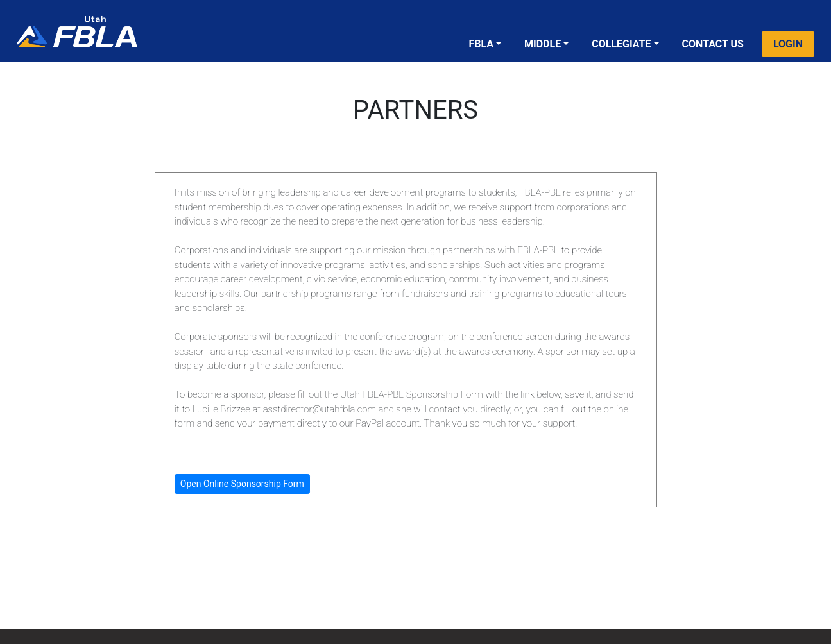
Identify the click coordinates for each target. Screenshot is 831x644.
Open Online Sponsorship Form (242, 484)
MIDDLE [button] (543, 44)
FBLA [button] (481, 44)
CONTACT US (713, 44)
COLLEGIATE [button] (621, 44)
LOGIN (788, 44)
